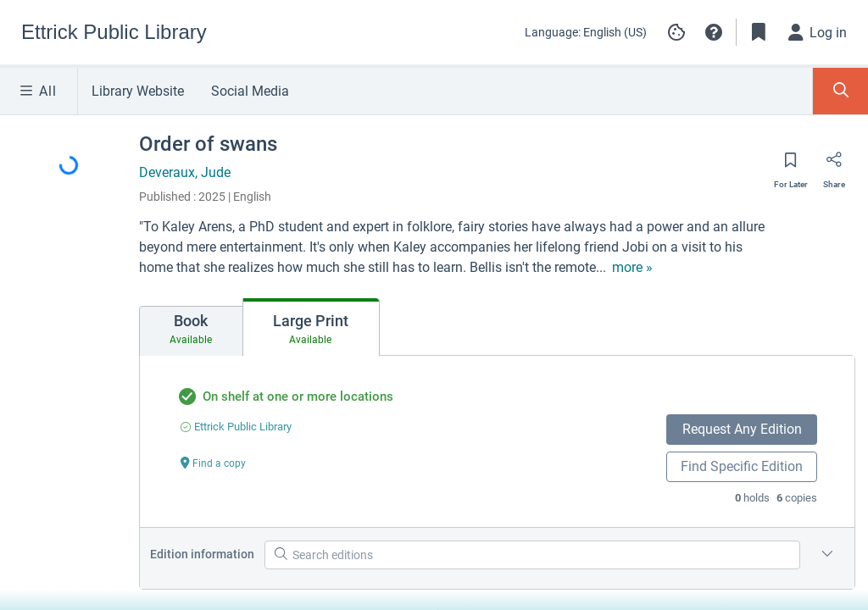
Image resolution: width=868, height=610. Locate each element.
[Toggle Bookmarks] (759, 32)
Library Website (138, 91)
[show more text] (632, 268)
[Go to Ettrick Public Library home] (114, 32)
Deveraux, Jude (185, 172)
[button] (714, 32)
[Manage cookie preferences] (676, 32)
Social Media (250, 91)
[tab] (191, 331)
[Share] (834, 165)
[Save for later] (791, 165)
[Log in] (818, 32)
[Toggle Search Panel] (840, 91)
